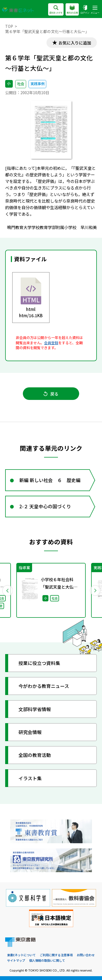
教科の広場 (72, 10)
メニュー (95, 10)
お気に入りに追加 (75, 43)
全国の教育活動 (35, 755)
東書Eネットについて (21, 955)
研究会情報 (30, 732)
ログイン (85, 10)
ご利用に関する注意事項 (56, 955)
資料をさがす (56, 10)
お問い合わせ (86, 955)
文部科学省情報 (35, 709)
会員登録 (51, 343)
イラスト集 (30, 778)
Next (95, 590)
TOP (9, 26)
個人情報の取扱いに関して (47, 960)
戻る (51, 394)
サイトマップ (16, 960)
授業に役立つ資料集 (39, 663)
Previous (7, 590)
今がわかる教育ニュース (44, 686)
